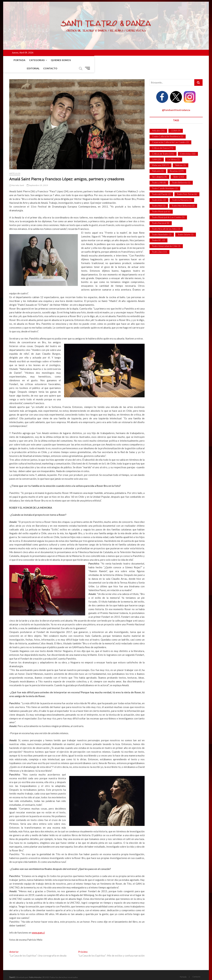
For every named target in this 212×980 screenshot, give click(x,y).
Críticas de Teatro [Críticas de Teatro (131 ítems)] (163, 146)
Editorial (78, 60)
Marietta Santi (17, 177)
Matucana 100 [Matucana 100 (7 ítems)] (160, 157)
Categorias (34, 60)
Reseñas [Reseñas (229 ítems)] (177, 163)
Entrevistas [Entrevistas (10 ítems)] (188, 146)
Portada (17, 60)
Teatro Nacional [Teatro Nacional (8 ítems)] (161, 215)
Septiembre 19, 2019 (37, 177)
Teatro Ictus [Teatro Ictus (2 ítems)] (159, 192)
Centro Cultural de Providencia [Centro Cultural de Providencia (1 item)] (168, 128)
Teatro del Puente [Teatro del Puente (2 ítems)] (161, 186)
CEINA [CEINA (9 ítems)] (176, 123)
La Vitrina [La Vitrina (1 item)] (174, 151)
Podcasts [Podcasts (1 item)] (158, 163)
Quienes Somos (58, 60)
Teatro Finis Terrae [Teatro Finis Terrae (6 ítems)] (187, 186)
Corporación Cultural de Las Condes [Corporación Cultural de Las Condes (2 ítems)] (170, 134)
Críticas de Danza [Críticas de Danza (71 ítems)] (163, 140)
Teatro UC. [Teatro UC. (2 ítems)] (159, 232)
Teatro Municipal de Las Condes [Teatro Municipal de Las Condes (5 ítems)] (168, 209)
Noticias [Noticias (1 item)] (181, 157)
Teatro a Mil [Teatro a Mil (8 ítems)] (159, 174)
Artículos (15, 165)
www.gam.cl (38, 924)
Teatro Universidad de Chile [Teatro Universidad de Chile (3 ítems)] (166, 238)
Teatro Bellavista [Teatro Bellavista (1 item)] (181, 174)
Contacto (95, 60)
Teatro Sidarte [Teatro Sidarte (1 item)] (186, 226)
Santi (12, 969)
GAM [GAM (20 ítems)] (157, 151)
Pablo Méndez (35, 969)
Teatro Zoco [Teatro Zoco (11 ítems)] (159, 244)
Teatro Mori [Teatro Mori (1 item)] (159, 198)
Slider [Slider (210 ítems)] (179, 169)
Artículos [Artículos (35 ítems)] (158, 123)
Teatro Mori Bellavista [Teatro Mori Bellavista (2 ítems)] (183, 198)
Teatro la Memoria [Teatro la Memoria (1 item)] (182, 192)
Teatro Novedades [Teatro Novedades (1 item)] (162, 226)
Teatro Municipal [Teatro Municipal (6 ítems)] (161, 203)
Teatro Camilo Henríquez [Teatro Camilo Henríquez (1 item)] (165, 180)
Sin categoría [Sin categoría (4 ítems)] (159, 169)
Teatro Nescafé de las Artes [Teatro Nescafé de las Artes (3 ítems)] (166, 221)
